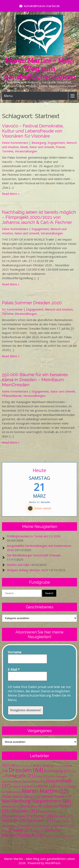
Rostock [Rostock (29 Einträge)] (14, 820)
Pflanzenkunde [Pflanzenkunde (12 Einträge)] (50, 812)
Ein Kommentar (12, 309)
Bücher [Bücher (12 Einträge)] (53, 766)
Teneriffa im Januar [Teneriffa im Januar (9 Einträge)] (53, 826)
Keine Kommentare (15, 143)
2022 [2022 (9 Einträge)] (20, 766)
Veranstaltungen (26, 151)
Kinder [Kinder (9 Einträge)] (16, 787)
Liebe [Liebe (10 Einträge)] (61, 786)
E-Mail (14, 670)
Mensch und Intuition (59, 309)
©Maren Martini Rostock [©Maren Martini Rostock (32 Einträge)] (32, 833)
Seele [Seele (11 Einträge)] (59, 821)
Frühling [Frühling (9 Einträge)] (61, 776)
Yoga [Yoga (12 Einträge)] (38, 831)
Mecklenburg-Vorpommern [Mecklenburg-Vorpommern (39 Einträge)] (36, 801)
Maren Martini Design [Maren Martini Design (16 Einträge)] (21, 797)
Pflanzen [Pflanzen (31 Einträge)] (24, 811)
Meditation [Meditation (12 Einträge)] (11, 806)
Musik (24, 147)
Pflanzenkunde (12, 396)
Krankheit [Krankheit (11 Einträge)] (30, 786)
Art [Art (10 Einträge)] (28, 766)
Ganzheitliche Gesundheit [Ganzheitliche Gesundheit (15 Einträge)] (24, 781)
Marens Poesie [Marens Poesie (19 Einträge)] (56, 796)
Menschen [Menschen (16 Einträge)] (32, 806)
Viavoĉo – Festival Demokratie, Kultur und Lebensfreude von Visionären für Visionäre (33, 131)
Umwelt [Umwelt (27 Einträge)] (20, 830)
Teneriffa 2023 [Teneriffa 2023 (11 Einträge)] (30, 826)
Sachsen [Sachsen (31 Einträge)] (40, 820)
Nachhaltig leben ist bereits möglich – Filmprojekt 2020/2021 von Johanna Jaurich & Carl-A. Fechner (39, 217)
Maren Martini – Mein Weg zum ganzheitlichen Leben (40, 68)
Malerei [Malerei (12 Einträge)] (14, 792)
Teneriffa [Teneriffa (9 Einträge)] (13, 826)
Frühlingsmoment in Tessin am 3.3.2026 (34, 536)
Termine (8, 151)
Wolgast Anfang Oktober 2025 (27, 570)
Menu (8, 96)
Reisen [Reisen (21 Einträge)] (64, 816)
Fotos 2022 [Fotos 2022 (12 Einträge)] (45, 776)
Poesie (60, 147)
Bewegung (39, 143)
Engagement (56, 143)
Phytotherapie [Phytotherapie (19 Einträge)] (17, 816)
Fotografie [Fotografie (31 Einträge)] (20, 776)
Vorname (15, 652)
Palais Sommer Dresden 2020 (32, 303)
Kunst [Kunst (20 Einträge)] (47, 786)
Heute (40, 470)
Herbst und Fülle (18, 565)
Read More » (11, 194)
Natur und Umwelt (42, 147)
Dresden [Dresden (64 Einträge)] (26, 770)
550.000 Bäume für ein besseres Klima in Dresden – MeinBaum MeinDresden (35, 380)
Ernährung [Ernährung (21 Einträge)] (57, 771)
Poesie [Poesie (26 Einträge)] (43, 816)
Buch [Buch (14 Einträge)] (39, 765)
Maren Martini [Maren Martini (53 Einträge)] (45, 791)
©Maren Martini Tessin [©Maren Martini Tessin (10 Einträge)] (59, 836)
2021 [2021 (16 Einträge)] (9, 765)
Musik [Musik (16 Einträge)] (51, 806)
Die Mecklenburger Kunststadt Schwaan (34, 555)
